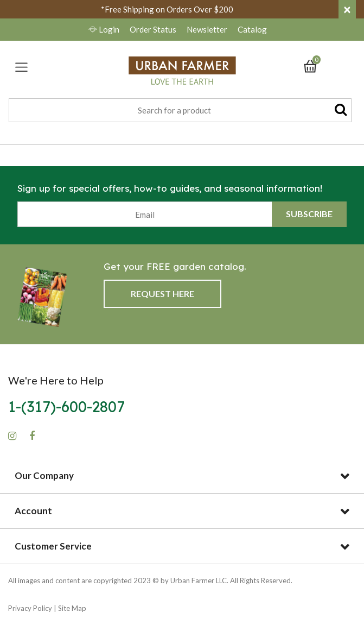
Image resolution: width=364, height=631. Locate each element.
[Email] (145, 214)
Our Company (44, 475)
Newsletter (208, 29)
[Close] (347, 9)
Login (105, 29)
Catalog (252, 29)
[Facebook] (32, 436)
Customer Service (53, 546)
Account (33, 511)
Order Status (153, 29)
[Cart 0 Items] (315, 65)
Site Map (72, 608)
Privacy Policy (30, 608)
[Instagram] (12, 436)
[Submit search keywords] (341, 109)
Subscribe (309, 214)
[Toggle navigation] (21, 67)
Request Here (162, 294)
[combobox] (180, 110)
